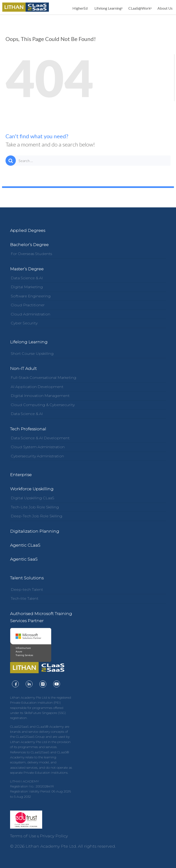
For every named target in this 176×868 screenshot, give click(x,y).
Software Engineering (31, 296)
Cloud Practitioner (28, 305)
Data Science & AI (27, 278)
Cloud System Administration (38, 447)
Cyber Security (24, 323)
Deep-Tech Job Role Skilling (37, 516)
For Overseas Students (31, 254)
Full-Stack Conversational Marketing (44, 378)
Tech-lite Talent (25, 598)
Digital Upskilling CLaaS (33, 498)
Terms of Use (23, 836)
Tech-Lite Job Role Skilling (35, 507)
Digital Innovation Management (40, 396)
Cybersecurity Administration (37, 456)
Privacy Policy (54, 836)
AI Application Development (37, 387)
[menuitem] (80, 8)
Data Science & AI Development (40, 438)
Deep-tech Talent (27, 590)
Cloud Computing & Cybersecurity (43, 405)
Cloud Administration (30, 314)
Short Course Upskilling (32, 354)
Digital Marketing (27, 287)
